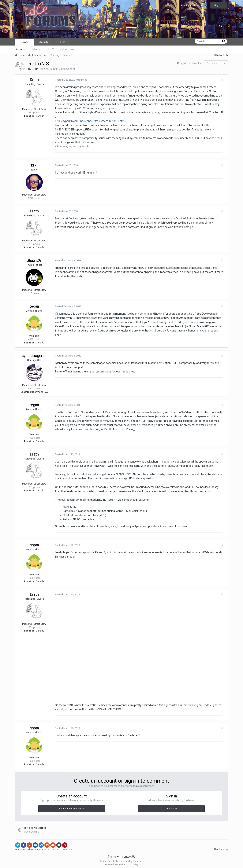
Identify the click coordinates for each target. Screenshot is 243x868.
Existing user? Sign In (194, 5)
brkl (34, 161)
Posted (64, 80)
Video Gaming (67, 69)
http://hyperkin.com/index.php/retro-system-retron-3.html (88, 117)
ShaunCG (34, 256)
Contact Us (129, 855)
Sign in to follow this (191, 63)
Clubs (62, 42)
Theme (113, 855)
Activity (44, 42)
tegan (34, 302)
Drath (35, 69)
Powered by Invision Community (121, 863)
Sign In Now (171, 807)
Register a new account (72, 807)
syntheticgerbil (34, 351)
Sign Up (219, 5)
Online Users (67, 49)
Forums (20, 49)
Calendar (36, 49)
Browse (24, 42)
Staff (51, 49)
